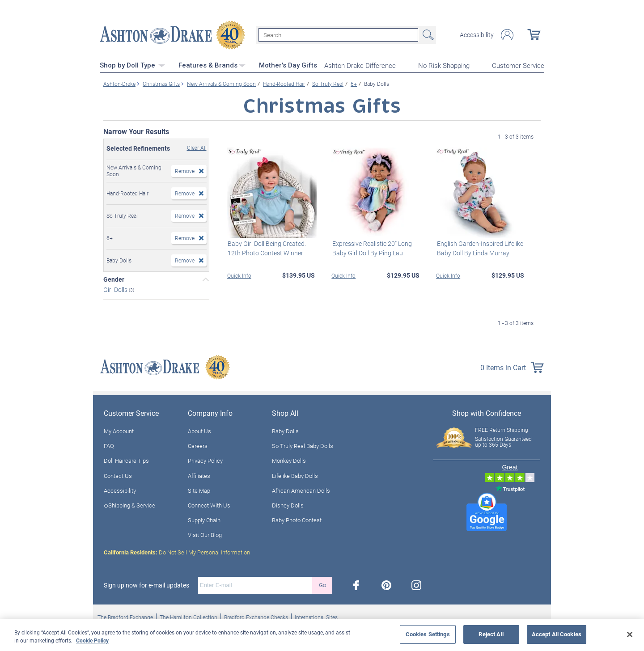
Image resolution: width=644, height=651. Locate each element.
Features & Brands (212, 65)
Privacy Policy (205, 461)
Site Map (199, 490)
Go (322, 584)
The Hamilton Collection (189, 617)
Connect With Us (209, 505)
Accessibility (477, 35)
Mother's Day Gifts (288, 65)
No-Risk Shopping (444, 65)
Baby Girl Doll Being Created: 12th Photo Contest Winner (266, 248)
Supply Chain (204, 520)
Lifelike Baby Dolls (295, 475)
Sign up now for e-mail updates (146, 585)
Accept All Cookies (557, 634)
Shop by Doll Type (132, 65)
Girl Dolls (116, 289)
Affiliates (199, 475)
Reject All (491, 634)
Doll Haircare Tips (126, 461)
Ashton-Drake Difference (360, 65)
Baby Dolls (285, 431)
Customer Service (518, 65)
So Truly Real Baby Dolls (303, 445)
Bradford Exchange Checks (256, 617)
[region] (322, 635)
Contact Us (118, 475)
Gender (114, 279)
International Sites (316, 617)
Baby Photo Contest (297, 520)
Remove (185, 170)
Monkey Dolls (289, 461)
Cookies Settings (428, 634)
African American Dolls (301, 490)
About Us (199, 431)
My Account (119, 431)
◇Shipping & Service (129, 505)
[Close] (630, 634)
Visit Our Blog (205, 535)
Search (427, 35)
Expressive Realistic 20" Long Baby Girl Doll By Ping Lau (371, 248)
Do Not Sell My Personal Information (177, 552)
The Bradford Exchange (125, 617)
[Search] (338, 35)
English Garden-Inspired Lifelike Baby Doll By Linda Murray (479, 248)
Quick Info (239, 275)
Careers (198, 445)
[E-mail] (255, 585)
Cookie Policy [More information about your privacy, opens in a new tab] (92, 640)
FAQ (109, 445)
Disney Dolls (288, 505)
